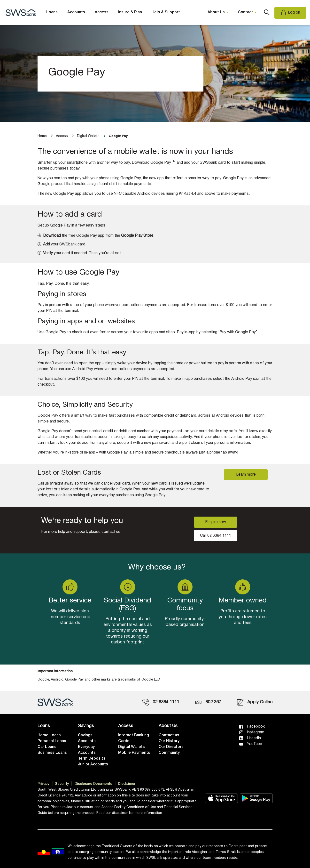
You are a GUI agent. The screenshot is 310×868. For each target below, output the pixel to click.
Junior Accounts (93, 764)
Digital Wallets (132, 747)
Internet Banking (134, 735)
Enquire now (216, 522)
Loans (52, 12)
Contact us (169, 735)
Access (102, 12)
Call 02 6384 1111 (216, 536)
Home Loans (49, 735)
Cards (124, 741)
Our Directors (171, 747)
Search (267, 13)
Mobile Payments (134, 753)
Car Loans (47, 747)
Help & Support (166, 12)
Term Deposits (92, 759)
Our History (169, 741)
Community (169, 753)
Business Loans (52, 753)
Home (42, 136)
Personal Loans (52, 741)
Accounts (76, 12)
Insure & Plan (130, 12)
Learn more (246, 475)
